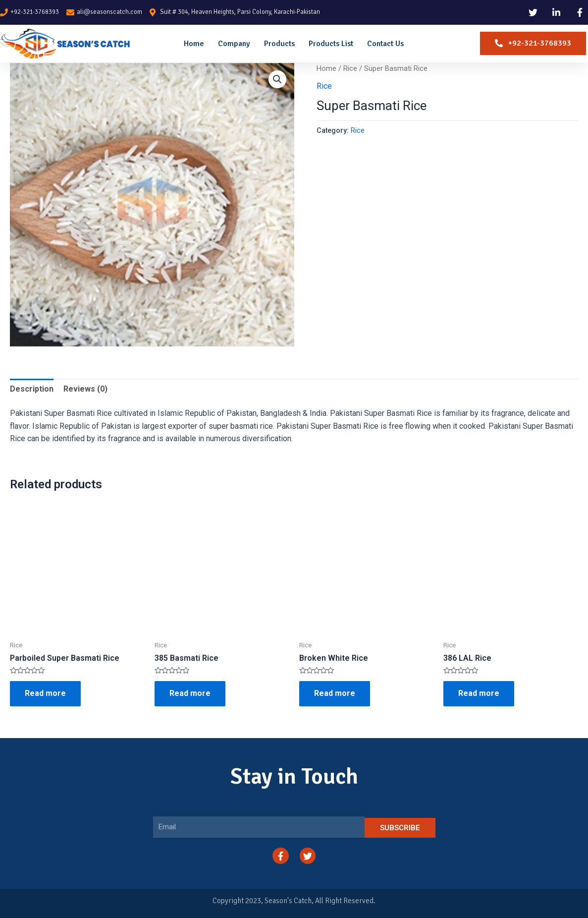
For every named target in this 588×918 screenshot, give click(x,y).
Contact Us (385, 44)
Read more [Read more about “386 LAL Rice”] (479, 693)
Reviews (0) (85, 389)
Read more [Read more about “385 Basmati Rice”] (190, 693)
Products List (331, 44)
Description (32, 389)
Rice (350, 68)
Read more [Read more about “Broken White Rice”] (335, 693)
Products (279, 44)
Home (194, 44)
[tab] (32, 389)
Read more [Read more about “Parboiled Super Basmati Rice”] (45, 693)
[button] (533, 43)
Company (234, 44)
